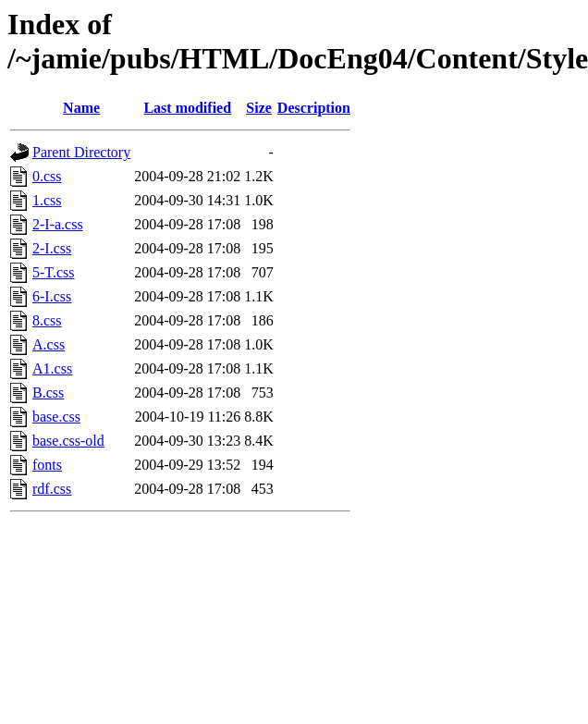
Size (259, 108)
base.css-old (68, 441)
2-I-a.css (58, 224)
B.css (48, 393)
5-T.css (53, 272)
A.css (49, 344)
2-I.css (52, 248)
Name (81, 108)
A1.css (52, 368)
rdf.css (52, 489)
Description (314, 108)
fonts (47, 465)
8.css (47, 320)
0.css (47, 176)
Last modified (187, 108)
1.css (47, 200)
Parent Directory (81, 152)
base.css (56, 417)
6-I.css (52, 296)
